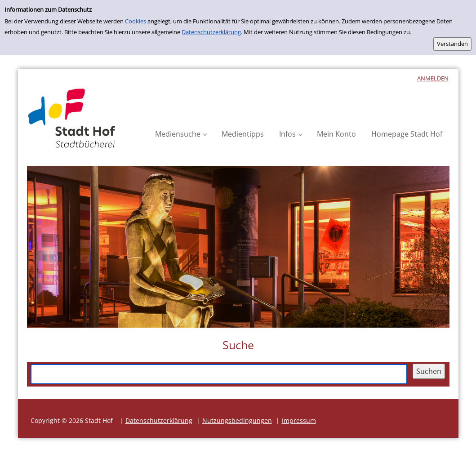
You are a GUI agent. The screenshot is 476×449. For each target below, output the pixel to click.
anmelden (433, 78)
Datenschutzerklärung (211, 32)
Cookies (136, 21)
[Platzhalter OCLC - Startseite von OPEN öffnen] (72, 118)
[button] (181, 134)
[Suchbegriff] (219, 374)
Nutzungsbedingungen (237, 420)
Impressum (299, 420)
